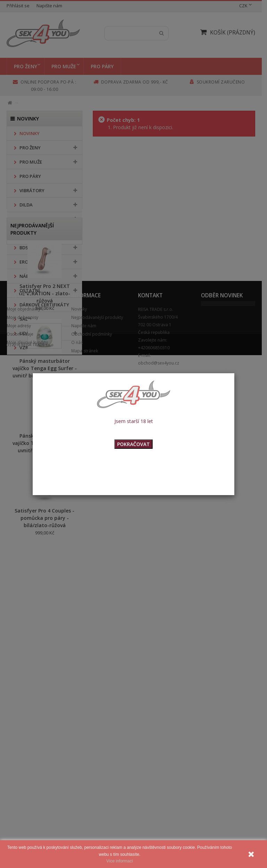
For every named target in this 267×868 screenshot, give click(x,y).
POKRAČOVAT (133, 444)
